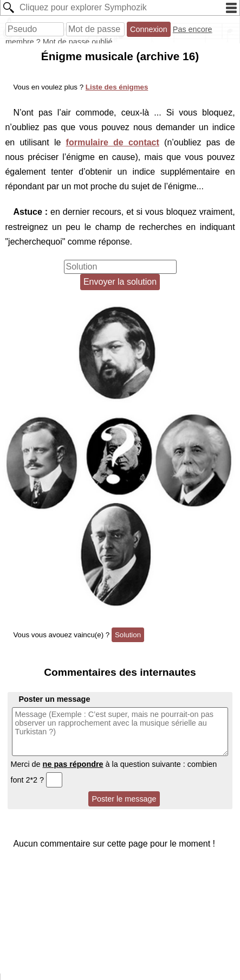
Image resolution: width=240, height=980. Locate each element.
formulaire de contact (113, 142)
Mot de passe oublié (78, 42)
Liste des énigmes (117, 87)
